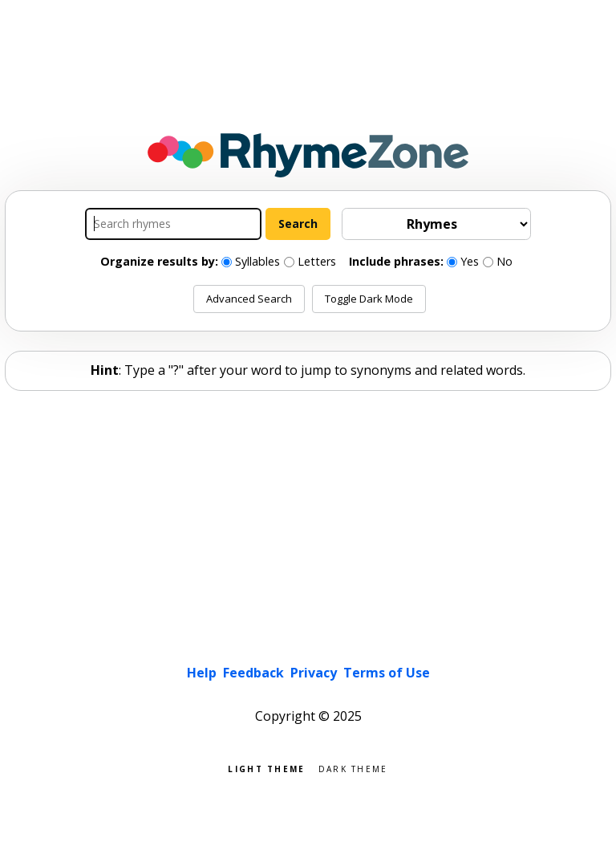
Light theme (266, 768)
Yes (470, 261)
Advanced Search (249, 299)
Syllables (257, 261)
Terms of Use (387, 673)
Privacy (314, 673)
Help (202, 673)
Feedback (253, 673)
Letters (317, 261)
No (505, 261)
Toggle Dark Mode (369, 299)
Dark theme (353, 768)
